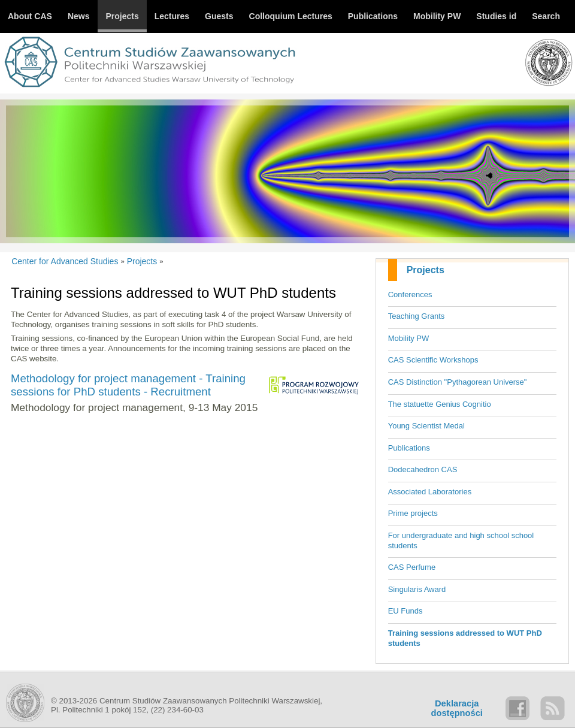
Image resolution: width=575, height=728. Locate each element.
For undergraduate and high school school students (461, 540)
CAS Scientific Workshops (433, 360)
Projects (426, 270)
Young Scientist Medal (426, 426)
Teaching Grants (417, 316)
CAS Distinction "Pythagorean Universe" (458, 382)
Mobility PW (409, 338)
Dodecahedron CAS (423, 469)
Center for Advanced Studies (65, 261)
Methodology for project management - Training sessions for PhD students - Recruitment (128, 385)
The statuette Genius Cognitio (440, 404)
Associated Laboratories (430, 492)
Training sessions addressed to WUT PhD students (465, 638)
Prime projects (413, 513)
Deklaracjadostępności (457, 708)
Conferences (410, 294)
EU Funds (405, 611)
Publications (409, 448)
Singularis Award (417, 589)
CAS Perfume (412, 567)
